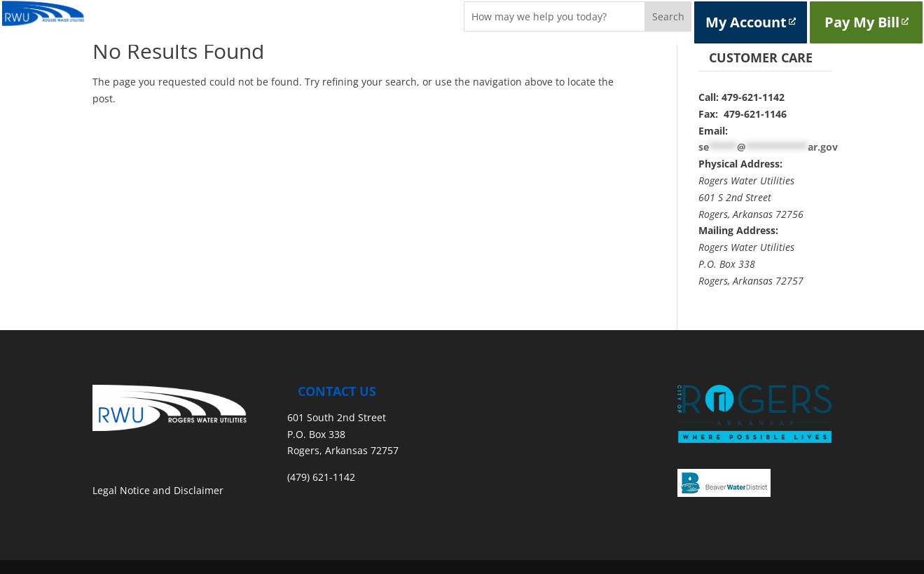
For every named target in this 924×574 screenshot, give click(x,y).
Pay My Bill (867, 22)
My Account (751, 22)
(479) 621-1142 (321, 477)
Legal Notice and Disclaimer (158, 490)
